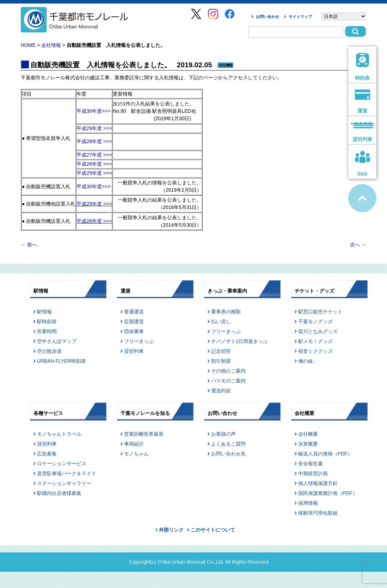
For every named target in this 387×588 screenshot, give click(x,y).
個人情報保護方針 (318, 483)
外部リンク (171, 530)
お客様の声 (223, 434)
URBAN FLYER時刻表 (62, 361)
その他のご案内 (228, 371)
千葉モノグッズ (315, 321)
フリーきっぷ (139, 341)
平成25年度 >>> (94, 173)
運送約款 (221, 391)
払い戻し (221, 321)
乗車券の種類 (226, 312)
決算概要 (308, 444)
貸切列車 (134, 351)
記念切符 (221, 351)
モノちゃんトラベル (59, 434)
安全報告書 (311, 464)
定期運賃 (134, 321)
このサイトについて (213, 530)
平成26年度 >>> (94, 164)
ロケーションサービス (62, 464)
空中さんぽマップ (57, 341)
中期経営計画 (313, 473)
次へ (358, 245)
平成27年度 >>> (94, 155)
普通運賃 (134, 312)
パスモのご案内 (228, 381)
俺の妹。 (308, 361)
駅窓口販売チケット (320, 312)
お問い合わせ (268, 17)
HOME (28, 45)
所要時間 (47, 331)
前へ (29, 245)
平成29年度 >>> (94, 128)
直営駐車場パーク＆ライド (67, 473)
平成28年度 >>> (94, 141)
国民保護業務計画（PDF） (328, 493)
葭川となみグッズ (318, 331)
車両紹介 (134, 444)
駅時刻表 (47, 321)
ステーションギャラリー (64, 483)
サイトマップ (300, 17)
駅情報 (44, 312)
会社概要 (308, 434)
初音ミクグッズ (315, 351)
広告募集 (47, 454)
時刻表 (363, 67)
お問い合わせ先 (228, 454)
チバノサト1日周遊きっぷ (240, 341)
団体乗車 (134, 331)
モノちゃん (136, 454)
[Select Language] (344, 16)
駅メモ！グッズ (315, 341)
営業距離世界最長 (144, 434)
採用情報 (308, 503)
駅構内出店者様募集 (59, 493)
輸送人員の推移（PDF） (325, 454)
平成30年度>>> (93, 111)
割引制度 (221, 361)
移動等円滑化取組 (318, 513)
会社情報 (51, 45)
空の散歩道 (49, 351)
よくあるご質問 (228, 444)
